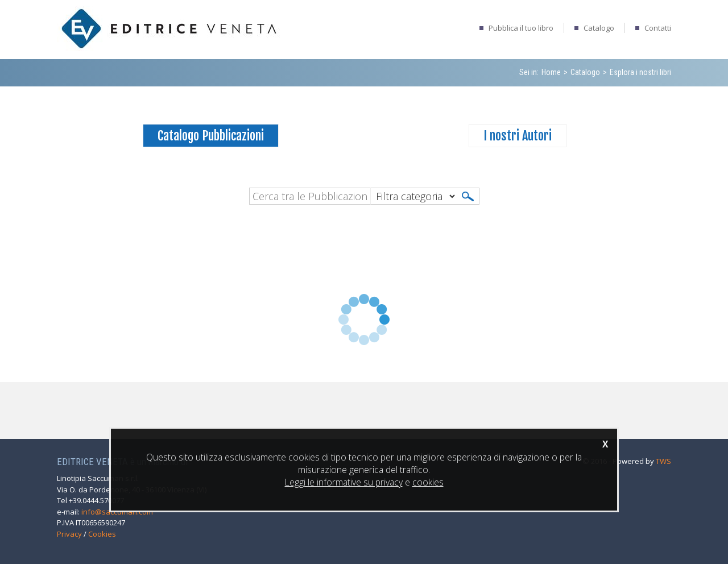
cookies (428, 482)
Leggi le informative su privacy (344, 482)
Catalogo (599, 28)
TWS (663, 461)
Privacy (69, 534)
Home (551, 72)
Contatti (658, 28)
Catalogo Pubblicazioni (211, 136)
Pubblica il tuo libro (521, 28)
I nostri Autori (518, 136)
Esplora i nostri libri (640, 72)
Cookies (102, 534)
